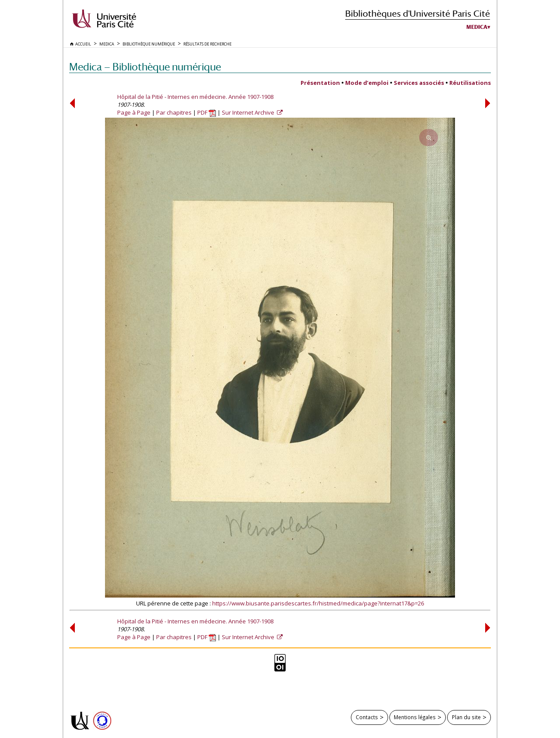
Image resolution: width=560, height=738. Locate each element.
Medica (477, 27)
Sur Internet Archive (249, 112)
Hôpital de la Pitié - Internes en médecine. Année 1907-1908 (195, 97)
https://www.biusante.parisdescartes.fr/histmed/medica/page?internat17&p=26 (318, 603)
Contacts (367, 717)
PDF (207, 112)
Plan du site (466, 717)
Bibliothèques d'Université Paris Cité (418, 13)
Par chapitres (174, 112)
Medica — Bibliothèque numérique (145, 67)
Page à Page (134, 112)
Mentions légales (415, 717)
